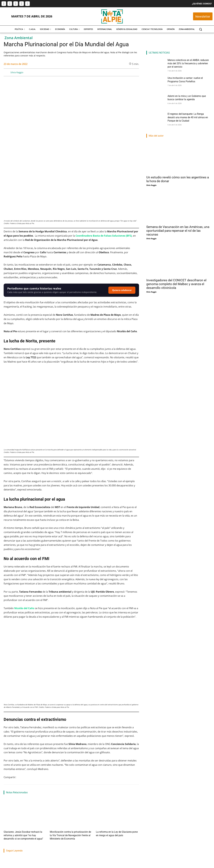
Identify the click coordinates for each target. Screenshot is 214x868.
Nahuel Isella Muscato (107, 835)
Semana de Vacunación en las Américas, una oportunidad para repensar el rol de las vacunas (178, 231)
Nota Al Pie (8, 839)
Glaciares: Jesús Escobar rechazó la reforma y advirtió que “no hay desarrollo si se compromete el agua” (24, 779)
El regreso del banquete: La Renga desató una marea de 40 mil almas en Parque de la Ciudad (189, 117)
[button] (200, 29)
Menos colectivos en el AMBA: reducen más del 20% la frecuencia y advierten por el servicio (24, 829)
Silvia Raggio (17, 72)
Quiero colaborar (122, 235)
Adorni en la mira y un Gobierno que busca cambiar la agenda (118, 827)
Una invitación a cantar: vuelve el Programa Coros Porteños (69, 827)
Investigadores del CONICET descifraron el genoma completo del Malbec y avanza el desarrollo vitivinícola (176, 284)
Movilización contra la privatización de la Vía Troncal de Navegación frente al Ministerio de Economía (69, 779)
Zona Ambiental (19, 38)
